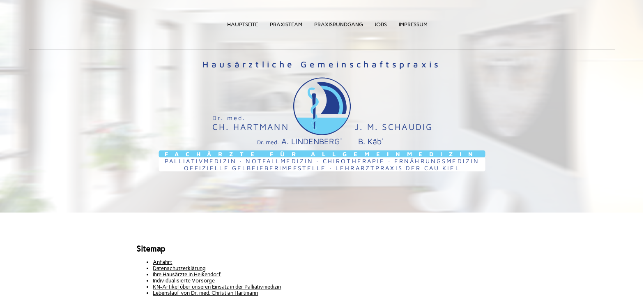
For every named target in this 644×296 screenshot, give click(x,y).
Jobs (381, 24)
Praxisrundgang (338, 24)
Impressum (413, 24)
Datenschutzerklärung (179, 268)
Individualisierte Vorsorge (184, 281)
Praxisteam (286, 24)
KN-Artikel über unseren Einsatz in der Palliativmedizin (217, 287)
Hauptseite (243, 24)
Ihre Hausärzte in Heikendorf (187, 274)
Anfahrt (162, 262)
